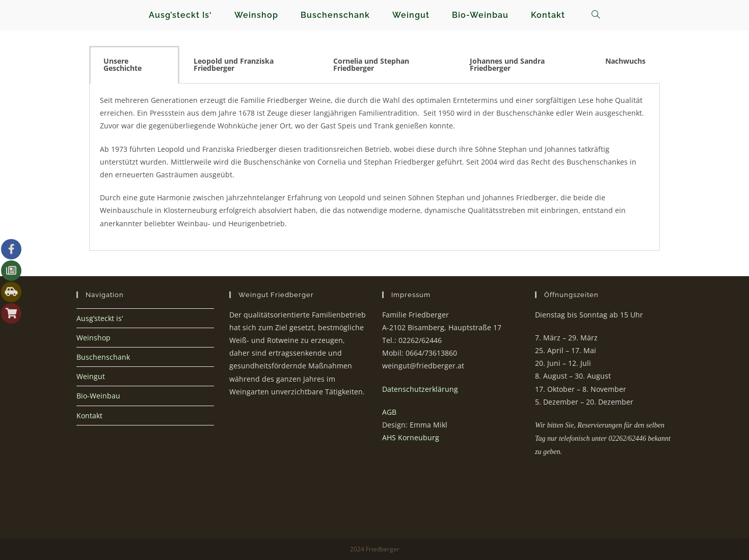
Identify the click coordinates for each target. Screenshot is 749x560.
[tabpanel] (374, 167)
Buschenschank (103, 357)
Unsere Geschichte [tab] (123, 64)
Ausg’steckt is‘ (100, 318)
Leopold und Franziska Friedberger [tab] (234, 64)
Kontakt (89, 416)
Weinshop (93, 338)
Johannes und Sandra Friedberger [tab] (507, 64)
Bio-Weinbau (98, 396)
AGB (389, 412)
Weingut (91, 376)
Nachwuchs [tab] (625, 61)
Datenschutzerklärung (420, 389)
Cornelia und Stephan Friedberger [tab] (371, 64)
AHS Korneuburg (411, 437)
